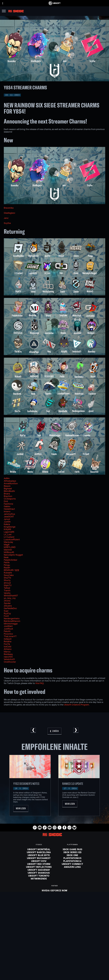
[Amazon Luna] (72, 867)
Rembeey (8, 654)
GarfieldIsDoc (10, 608)
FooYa (7, 644)
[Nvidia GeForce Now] (55, 890)
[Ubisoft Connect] (54, 954)
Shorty (7, 580)
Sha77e (7, 578)
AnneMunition (11, 484)
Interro (7, 512)
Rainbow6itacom (12, 621)
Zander (7, 603)
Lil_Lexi (8, 535)
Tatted (7, 588)
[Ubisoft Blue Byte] (39, 855)
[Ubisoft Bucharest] (39, 858)
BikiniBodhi (9, 491)
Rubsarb (8, 573)
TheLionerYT (10, 636)
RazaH (7, 568)
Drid (6, 501)
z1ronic (7, 601)
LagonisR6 (9, 532)
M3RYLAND (10, 547)
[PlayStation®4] (72, 861)
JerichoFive (9, 514)
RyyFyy (7, 614)
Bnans (7, 494)
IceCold (7, 647)
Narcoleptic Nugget (13, 555)
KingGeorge (10, 527)
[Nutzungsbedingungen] (54, 976)
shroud (7, 583)
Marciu (7, 652)
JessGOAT (9, 517)
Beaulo (7, 486)
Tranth (7, 591)
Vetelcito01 (9, 659)
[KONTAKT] (54, 969)
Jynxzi (7, 519)
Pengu (7, 565)
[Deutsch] (54, 930)
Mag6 (7, 545)
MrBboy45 (9, 552)
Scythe (7, 223)
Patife (7, 563)
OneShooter (10, 662)
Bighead (8, 489)
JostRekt (8, 626)
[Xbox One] (72, 855)
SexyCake (9, 575)
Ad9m (7, 478)
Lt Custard (9, 537)
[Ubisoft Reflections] (39, 867)
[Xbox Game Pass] (72, 849)
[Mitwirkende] (39, 879)
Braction (8, 496)
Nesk (6, 557)
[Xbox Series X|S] (72, 852)
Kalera (7, 524)
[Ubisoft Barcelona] (39, 852)
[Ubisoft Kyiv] (39, 861)
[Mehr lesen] (21, 809)
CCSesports (10, 499)
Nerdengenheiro (12, 619)
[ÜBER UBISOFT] (54, 957)
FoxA (6, 616)
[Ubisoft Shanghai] (39, 873)
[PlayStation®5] (72, 858)
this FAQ (40, 683)
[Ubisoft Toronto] (39, 876)
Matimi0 (8, 550)
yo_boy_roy (10, 598)
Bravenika (9, 208)
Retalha (8, 642)
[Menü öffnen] (4, 11)
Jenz (6, 218)
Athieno (8, 649)
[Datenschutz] (54, 973)
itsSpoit (8, 639)
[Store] (54, 951)
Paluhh (7, 631)
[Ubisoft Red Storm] (39, 864)
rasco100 (8, 657)
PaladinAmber (11, 560)
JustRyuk (8, 629)
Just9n (7, 522)
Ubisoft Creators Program (76, 705)
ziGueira (8, 606)
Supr (6, 611)
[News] (54, 960)
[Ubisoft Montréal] (39, 849)
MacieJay (8, 542)
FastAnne (8, 504)
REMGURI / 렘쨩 (11, 570)
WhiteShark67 (11, 596)
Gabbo (7, 507)
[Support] (54, 963)
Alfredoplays (10, 481)
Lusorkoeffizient (12, 540)
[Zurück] (54, 731)
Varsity (7, 593)
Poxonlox (8, 634)
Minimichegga (11, 624)
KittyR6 (7, 529)
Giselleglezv (10, 213)
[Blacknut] (55, 893)
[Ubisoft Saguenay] (39, 870)
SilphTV (8, 586)
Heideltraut (9, 509)
